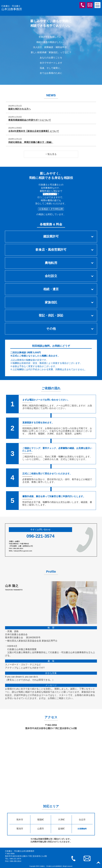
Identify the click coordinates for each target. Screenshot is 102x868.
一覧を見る (51, 154)
